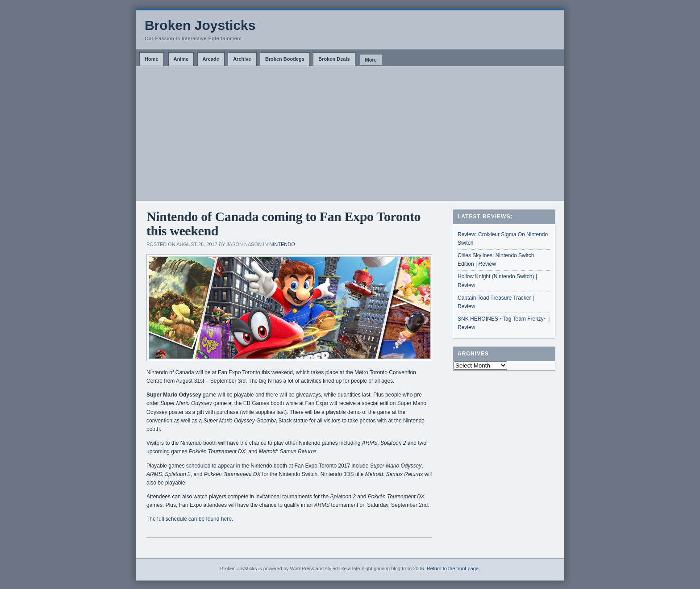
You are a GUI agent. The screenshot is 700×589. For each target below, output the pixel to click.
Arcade (211, 59)
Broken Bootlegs (285, 59)
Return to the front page (453, 568)
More (371, 60)
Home (152, 59)
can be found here (210, 519)
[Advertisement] (350, 133)
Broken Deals (334, 59)
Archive (242, 59)
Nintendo (282, 244)
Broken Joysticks (200, 25)
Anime (181, 59)
